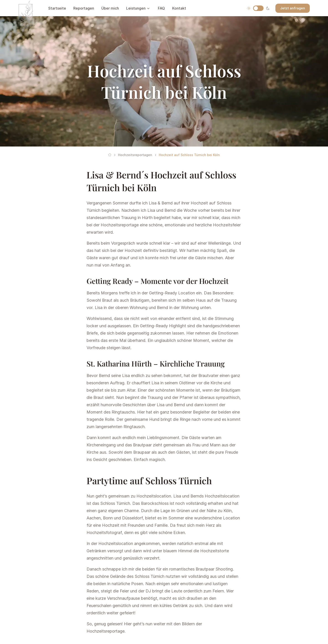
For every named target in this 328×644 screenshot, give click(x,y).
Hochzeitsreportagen (135, 155)
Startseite (57, 8)
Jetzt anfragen (293, 8)
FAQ (161, 8)
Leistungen (136, 8)
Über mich (110, 8)
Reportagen (84, 8)
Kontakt (179, 8)
